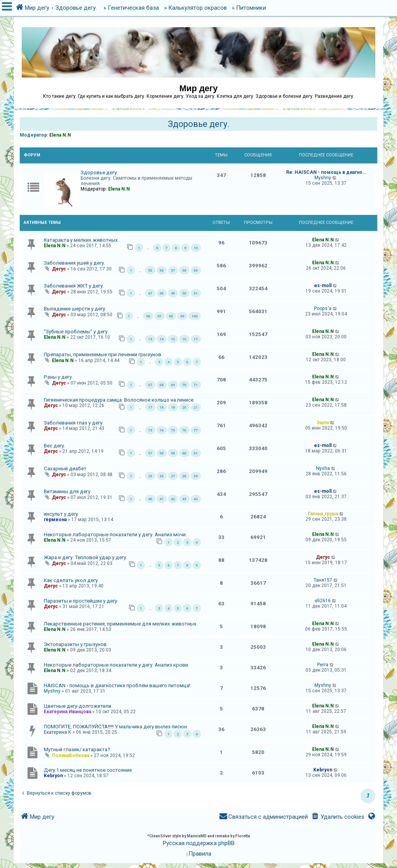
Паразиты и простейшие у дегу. (81, 601)
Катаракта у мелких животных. (81, 240)
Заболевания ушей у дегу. (74, 263)
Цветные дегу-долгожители (78, 706)
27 (173, 476)
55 (150, 270)
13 (150, 339)
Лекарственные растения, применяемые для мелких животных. (121, 624)
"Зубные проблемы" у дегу (76, 332)
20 (184, 407)
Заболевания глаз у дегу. (74, 423)
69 (173, 385)
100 (194, 316)
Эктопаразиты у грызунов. (76, 644)
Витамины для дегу (67, 491)
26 (162, 476)
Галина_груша (323, 514)
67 (150, 385)
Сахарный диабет (65, 469)
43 (184, 499)
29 (196, 476)
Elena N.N (60, 135)
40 (150, 499)
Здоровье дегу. (199, 124)
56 (162, 270)
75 (173, 430)
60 (184, 453)
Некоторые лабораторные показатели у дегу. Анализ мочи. (115, 534)
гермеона (55, 520)
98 (171, 316)
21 (196, 407)
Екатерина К (58, 732)
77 (196, 430)
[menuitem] (337, 817)
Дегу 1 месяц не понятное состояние (88, 770)
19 (173, 407)
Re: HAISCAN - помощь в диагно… (326, 172)
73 (150, 430)
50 (184, 293)
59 (196, 270)
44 (196, 499)
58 (184, 270)
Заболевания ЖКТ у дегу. (74, 286)
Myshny (323, 178)
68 (162, 385)
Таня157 (323, 580)
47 (150, 293)
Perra (323, 665)
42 (173, 499)
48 (162, 293)
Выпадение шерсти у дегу (74, 309)
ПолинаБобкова (71, 755)
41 (162, 499)
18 (162, 407)
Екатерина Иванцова (67, 712)
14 (162, 339)
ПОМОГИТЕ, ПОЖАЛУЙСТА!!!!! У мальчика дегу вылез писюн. (116, 727)
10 (196, 248)
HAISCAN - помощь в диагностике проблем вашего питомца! (117, 685)
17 (196, 339)
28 (184, 476)
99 (182, 316)
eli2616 (323, 601)
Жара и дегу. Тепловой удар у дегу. (85, 557)
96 (148, 316)
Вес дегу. (54, 446)
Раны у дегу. (58, 377)
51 (196, 293)
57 (173, 270)
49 (173, 293)
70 (184, 385)
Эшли (323, 423)
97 (159, 316)
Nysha (323, 468)
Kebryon (53, 776)
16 (184, 339)
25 (150, 476)
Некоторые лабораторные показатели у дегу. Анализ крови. (117, 665)
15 (173, 339)
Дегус (59, 269)
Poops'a (323, 308)
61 (196, 453)
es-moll (323, 286)
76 (184, 430)
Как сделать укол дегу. (71, 580)
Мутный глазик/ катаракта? (77, 749)
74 (162, 430)
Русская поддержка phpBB (199, 843)
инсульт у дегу (61, 514)
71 (196, 385)
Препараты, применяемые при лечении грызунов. (103, 354)
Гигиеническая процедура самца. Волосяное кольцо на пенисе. (119, 400)
